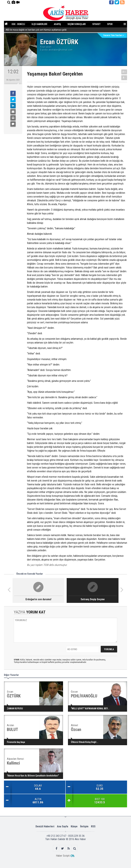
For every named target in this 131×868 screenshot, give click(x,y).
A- (124, 78)
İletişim (84, 826)
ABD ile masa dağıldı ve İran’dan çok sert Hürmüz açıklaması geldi (36, 30)
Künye (74, 826)
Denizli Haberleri (45, 826)
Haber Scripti (63, 856)
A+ (124, 72)
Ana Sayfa (63, 826)
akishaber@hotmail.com (60, 50)
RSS (93, 826)
